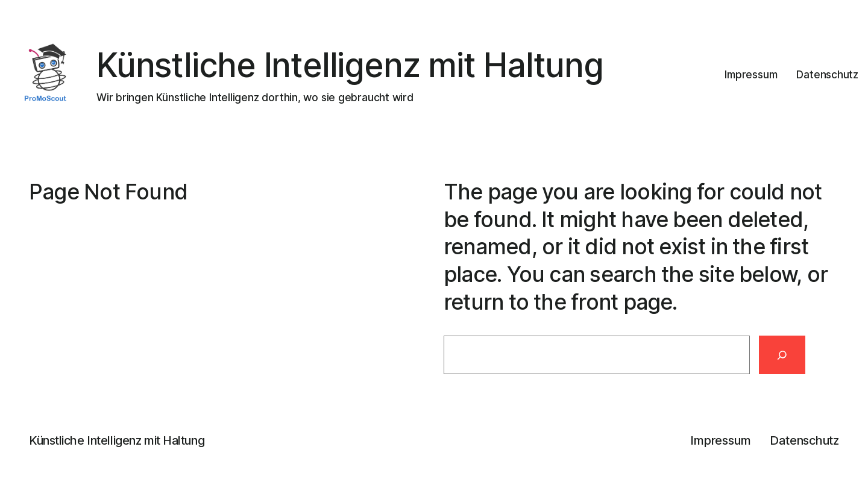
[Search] (782, 355)
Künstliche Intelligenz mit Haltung (350, 65)
